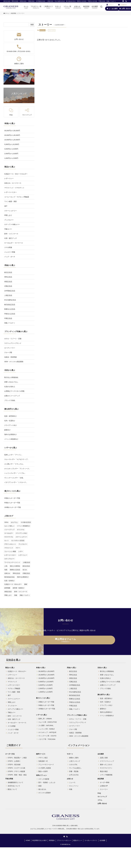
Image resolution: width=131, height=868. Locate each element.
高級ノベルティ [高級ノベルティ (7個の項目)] (25, 595)
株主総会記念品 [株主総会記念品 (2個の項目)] (9, 577)
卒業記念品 (8, 318)
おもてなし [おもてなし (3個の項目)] (15, 522)
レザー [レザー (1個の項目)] (21, 551)
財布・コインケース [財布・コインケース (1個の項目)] (21, 592)
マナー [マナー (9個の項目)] (18, 548)
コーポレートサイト (91, 840)
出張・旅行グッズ (10, 238)
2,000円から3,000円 (11, 154)
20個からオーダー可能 (12, 498)
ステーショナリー (10, 211)
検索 (32, 25)
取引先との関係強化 (11, 377)
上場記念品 (8, 295)
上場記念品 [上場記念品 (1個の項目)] (26, 562)
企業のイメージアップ (12, 396)
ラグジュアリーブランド (13, 343)
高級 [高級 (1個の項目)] (16, 595)
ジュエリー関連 (10, 252)
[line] (123, 1)
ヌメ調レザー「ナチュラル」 (14, 464)
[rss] (126, 1)
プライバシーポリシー (64, 840)
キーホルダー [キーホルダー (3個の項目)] (9, 533)
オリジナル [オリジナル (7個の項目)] (21, 530)
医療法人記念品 (10, 309)
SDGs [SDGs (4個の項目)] (6, 522)
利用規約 (52, 840)
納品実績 (42, 30)
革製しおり (8, 215)
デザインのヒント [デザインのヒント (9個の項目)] (10, 544)
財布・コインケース (11, 234)
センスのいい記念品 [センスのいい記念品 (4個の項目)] (18, 541)
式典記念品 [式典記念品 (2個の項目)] (26, 573)
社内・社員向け (10, 421)
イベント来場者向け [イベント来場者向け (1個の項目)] (24, 526)
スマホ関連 (8, 247)
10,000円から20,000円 (12, 140)
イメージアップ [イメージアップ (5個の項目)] (9, 530)
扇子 (6, 206)
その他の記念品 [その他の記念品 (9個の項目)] (26, 522)
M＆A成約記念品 (10, 300)
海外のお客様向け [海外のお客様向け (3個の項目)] (23, 577)
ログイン (111, 5)
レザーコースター (10, 192)
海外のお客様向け (10, 434)
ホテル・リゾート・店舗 (13, 339)
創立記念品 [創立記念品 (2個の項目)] (26, 566)
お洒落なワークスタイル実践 (14, 391)
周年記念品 (8, 277)
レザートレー (9, 178)
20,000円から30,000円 (12, 135)
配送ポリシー (78, 840)
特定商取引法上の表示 (40, 840)
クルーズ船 (8, 352)
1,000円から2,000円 (11, 158)
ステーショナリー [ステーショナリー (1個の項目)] (21, 537)
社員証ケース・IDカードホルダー (16, 174)
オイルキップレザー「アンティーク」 (17, 469)
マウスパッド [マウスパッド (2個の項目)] (9, 548)
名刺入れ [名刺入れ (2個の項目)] (7, 573)
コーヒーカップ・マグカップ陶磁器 (17, 197)
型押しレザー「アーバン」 (14, 455)
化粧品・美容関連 (10, 357)
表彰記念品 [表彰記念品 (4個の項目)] (8, 592)
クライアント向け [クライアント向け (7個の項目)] (21, 533)
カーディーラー (10, 348)
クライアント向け (10, 425)
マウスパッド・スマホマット (14, 188)
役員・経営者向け (10, 416)
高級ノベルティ (10, 323)
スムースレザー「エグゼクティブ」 (17, 459)
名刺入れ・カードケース (13, 183)
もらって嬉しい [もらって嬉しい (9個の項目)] (9, 526)
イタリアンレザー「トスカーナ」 (16, 482)
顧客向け (7, 430)
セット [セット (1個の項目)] (7, 541)
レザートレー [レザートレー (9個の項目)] (23, 555)
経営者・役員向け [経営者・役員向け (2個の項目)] (19, 588)
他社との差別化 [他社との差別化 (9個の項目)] (15, 566)
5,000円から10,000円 (12, 144)
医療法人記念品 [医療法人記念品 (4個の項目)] (15, 570)
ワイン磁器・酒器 (10, 201)
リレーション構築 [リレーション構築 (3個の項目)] (10, 551)
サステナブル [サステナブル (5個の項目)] (9, 537)
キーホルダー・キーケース (14, 243)
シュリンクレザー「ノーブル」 (15, 473)
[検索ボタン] (101, 7)
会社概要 (102, 840)
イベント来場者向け (11, 439)
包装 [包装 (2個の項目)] (6, 570)
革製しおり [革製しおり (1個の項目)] (8, 595)
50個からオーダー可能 (12, 503)
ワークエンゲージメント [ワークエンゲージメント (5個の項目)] (12, 562)
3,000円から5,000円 (11, 149)
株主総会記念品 (10, 305)
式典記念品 (8, 286)
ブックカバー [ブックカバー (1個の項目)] (23, 544)
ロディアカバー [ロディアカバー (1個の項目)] (9, 559)
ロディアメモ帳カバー (12, 224)
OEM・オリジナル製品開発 (14, 362)
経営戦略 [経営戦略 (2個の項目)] (7, 588)
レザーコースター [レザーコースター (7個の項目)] (10, 555)
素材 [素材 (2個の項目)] (26, 584)
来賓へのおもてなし (11, 382)
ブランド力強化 (10, 400)
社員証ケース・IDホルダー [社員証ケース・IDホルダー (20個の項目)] (13, 584)
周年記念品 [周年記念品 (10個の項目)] (16, 573)
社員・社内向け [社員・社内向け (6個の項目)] (9, 581)
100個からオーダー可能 (13, 507)
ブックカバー (9, 220)
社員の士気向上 (10, 387)
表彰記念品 (8, 282)
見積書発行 (124, 5)
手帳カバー (8, 229)
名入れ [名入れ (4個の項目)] (25, 570)
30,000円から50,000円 (12, 131)
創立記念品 (8, 272)
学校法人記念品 (10, 314)
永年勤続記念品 (10, 291)
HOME (28, 840)
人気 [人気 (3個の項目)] (6, 566)
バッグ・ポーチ (10, 257)
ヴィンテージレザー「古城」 (14, 478)
